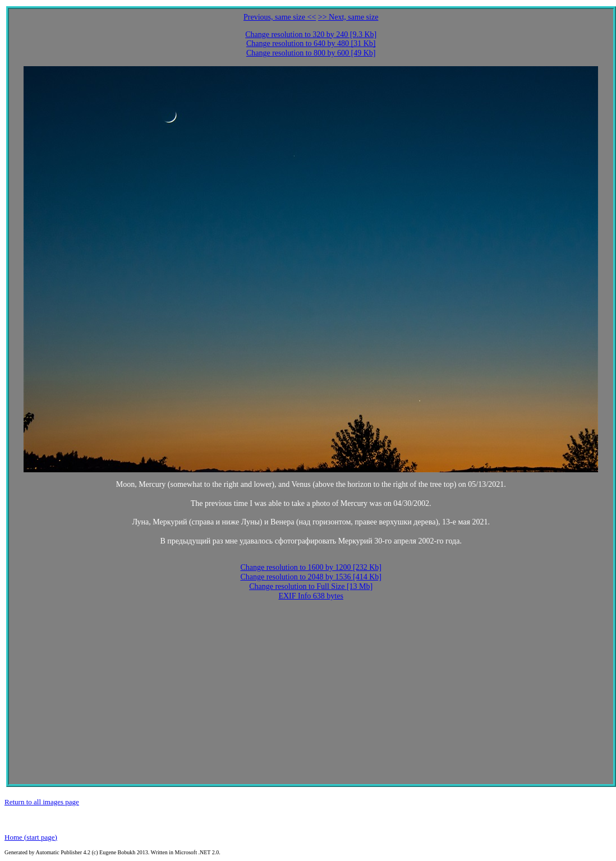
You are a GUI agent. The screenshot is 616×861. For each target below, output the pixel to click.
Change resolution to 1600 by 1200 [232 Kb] (311, 567)
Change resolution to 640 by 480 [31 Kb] (311, 43)
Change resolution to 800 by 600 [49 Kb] (311, 53)
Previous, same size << (280, 17)
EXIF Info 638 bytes (311, 596)
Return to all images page (42, 802)
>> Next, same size (348, 17)
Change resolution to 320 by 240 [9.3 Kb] (311, 34)
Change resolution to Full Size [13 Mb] (311, 586)
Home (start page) (31, 837)
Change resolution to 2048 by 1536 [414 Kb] (311, 577)
